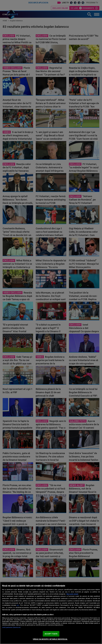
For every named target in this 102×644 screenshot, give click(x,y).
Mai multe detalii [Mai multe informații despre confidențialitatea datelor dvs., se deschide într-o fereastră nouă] (72, 594)
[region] (51, 613)
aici (18, 605)
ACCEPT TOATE (51, 634)
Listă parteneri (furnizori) (11, 627)
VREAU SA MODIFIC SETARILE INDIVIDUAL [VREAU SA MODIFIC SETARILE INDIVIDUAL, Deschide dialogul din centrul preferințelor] (50, 639)
